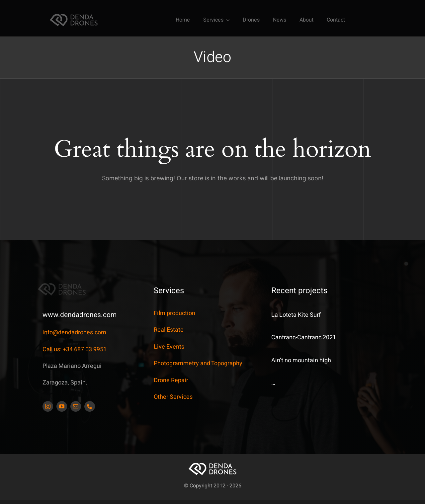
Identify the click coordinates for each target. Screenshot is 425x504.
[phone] (90, 406)
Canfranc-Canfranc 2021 (304, 337)
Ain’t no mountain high (301, 360)
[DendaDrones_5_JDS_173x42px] (74, 16)
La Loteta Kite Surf (296, 315)
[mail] (76, 406)
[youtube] (62, 406)
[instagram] (48, 406)
